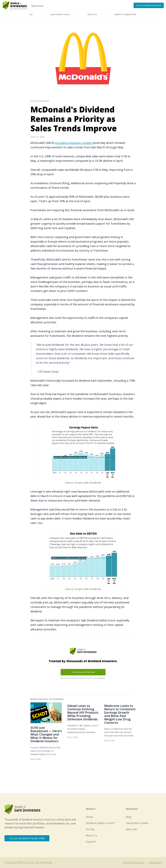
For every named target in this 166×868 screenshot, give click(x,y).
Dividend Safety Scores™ (101, 823)
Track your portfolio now (83, 672)
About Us (92, 835)
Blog (129, 817)
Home (89, 817)
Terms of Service (133, 863)
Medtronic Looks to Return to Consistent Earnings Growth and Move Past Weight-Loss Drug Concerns (120, 714)
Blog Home (37, 6)
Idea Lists (92, 15)
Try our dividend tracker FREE (27, 838)
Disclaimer (155, 863)
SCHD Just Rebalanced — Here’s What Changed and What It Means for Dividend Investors (46, 734)
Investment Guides (60, 15)
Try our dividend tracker (149, 5)
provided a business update (73, 143)
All (31, 15)
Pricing (90, 829)
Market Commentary (125, 15)
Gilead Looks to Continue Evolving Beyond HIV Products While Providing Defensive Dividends (83, 712)
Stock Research (40, 101)
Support (91, 842)
